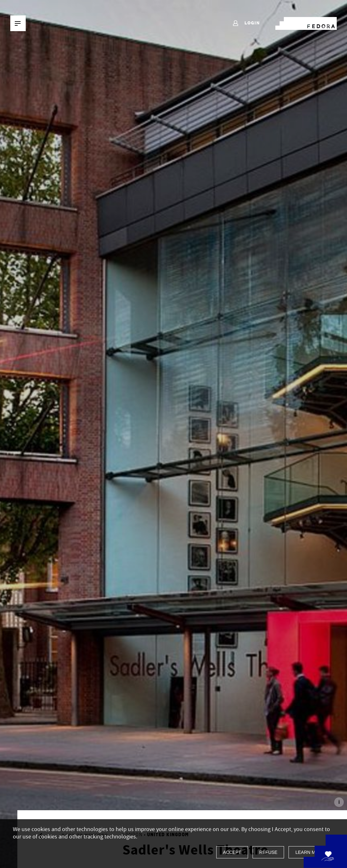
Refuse (268, 852)
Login (246, 23)
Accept (232, 852)
